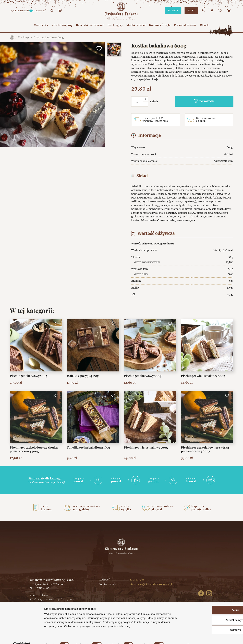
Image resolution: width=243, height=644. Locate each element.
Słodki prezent (136, 25)
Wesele (205, 25)
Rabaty (172, 10)
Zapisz (215, 603)
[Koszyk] (229, 11)
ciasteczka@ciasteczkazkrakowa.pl (151, 584)
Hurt (191, 10)
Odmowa (215, 622)
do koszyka (212, 101)
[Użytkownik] (212, 11)
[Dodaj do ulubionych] (99, 48)
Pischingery (115, 25)
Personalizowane (185, 25)
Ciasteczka (41, 25)
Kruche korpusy (62, 25)
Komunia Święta (160, 25)
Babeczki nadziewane (90, 25)
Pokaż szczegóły (180, 637)
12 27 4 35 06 (137, 580)
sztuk (154, 101)
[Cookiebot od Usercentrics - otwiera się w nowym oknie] (22, 637)
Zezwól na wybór (215, 613)
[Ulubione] (221, 11)
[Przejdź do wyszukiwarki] (204, 11)
